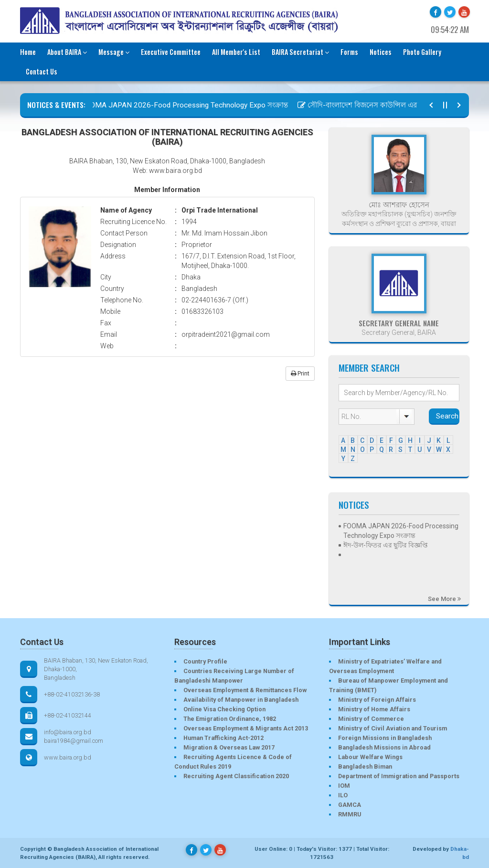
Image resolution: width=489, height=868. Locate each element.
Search (447, 416)
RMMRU (350, 814)
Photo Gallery (422, 52)
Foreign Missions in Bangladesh (385, 738)
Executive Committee (171, 52)
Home (28, 52)
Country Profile (205, 661)
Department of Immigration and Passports (399, 776)
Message (114, 52)
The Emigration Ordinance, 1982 (230, 719)
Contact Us (42, 71)
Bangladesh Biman (365, 766)
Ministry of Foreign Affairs (377, 700)
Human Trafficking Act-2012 (223, 738)
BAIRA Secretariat (300, 52)
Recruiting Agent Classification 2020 (236, 776)
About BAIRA (67, 52)
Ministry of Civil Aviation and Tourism (393, 728)
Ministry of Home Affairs (374, 709)
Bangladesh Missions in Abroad (384, 747)
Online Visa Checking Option (224, 709)
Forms (349, 52)
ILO (343, 795)
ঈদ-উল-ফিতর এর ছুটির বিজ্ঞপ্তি (386, 545)
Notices (381, 52)
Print (300, 374)
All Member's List (236, 52)
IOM (344, 786)
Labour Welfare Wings (370, 757)
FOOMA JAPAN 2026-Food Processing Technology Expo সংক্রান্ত (184, 105)
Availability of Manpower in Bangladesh (241, 700)
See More (444, 599)
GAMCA (350, 805)
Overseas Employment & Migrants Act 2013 (246, 728)
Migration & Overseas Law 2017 (229, 747)
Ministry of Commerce (371, 719)
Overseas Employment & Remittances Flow (245, 690)
